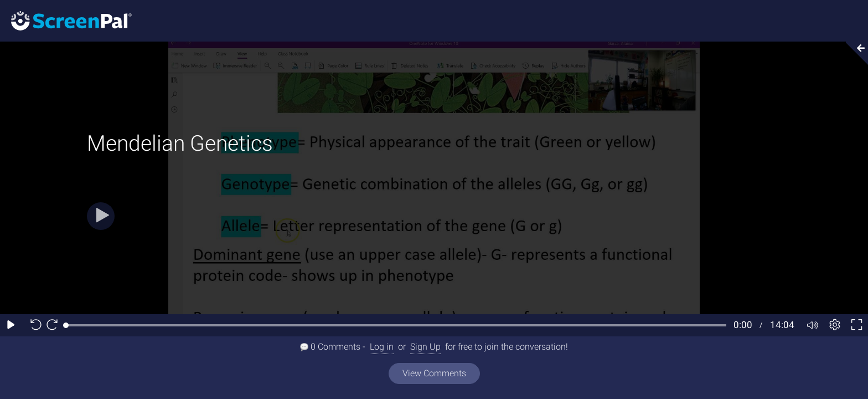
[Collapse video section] (854, 53)
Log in (382, 347)
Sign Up (425, 347)
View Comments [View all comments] (434, 373)
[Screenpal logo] (66, 20)
